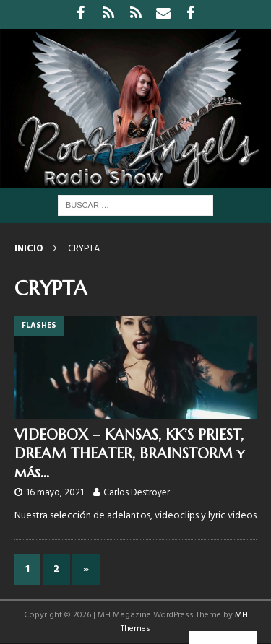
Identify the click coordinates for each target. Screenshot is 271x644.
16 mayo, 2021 (55, 493)
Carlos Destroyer (137, 493)
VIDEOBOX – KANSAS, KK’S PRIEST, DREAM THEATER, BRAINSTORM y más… (129, 454)
